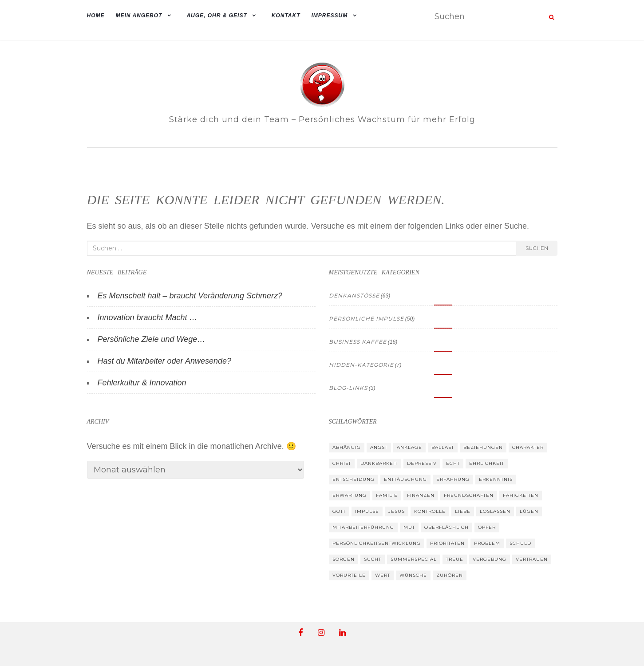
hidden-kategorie (361, 365)
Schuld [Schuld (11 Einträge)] (520, 543)
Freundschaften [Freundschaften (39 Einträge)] (469, 495)
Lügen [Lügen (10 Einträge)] (529, 511)
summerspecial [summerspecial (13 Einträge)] (414, 559)
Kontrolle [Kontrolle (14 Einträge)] (430, 511)
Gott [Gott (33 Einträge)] (339, 511)
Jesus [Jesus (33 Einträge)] (397, 511)
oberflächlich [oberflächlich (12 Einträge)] (446, 527)
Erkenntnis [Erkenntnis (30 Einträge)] (496, 479)
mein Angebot (139, 16)
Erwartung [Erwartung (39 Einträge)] (350, 495)
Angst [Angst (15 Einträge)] (379, 447)
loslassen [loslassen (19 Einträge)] (495, 511)
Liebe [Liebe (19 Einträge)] (463, 511)
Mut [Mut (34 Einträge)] (409, 527)
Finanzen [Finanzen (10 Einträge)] (421, 495)
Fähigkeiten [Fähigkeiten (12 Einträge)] (521, 495)
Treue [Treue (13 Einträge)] (455, 559)
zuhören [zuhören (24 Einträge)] (450, 575)
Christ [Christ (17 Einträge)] (342, 463)
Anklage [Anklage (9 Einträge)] (409, 447)
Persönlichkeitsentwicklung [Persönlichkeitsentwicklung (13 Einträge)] (377, 543)
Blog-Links (348, 388)
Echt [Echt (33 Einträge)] (453, 463)
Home (96, 16)
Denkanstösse (354, 295)
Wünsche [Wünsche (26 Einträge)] (413, 575)
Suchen (537, 248)
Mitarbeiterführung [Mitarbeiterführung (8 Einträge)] (363, 527)
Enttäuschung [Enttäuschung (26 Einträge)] (405, 479)
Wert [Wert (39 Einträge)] (383, 575)
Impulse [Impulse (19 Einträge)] (367, 511)
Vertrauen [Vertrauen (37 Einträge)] (532, 559)
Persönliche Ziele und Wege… (152, 339)
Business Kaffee (358, 342)
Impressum (330, 16)
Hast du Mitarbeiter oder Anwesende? (165, 361)
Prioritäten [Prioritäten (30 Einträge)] (447, 543)
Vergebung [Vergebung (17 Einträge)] (490, 559)
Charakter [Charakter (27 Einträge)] (528, 447)
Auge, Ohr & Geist (217, 16)
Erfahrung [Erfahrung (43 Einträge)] (453, 479)
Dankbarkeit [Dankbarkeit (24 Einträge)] (379, 463)
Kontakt (286, 16)
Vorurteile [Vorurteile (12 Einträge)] (349, 575)
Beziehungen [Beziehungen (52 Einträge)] (483, 447)
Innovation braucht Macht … (148, 317)
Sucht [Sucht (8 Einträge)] (373, 559)
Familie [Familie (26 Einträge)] (387, 495)
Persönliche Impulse (366, 319)
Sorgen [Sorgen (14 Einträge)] (344, 559)
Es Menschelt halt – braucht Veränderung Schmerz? (190, 296)
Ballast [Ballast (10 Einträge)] (443, 447)
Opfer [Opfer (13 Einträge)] (487, 527)
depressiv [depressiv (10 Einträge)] (422, 463)
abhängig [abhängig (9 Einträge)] (347, 447)
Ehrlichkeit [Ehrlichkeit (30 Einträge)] (487, 463)
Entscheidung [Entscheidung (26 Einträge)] (354, 479)
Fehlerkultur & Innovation (142, 383)
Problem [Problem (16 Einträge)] (487, 543)
